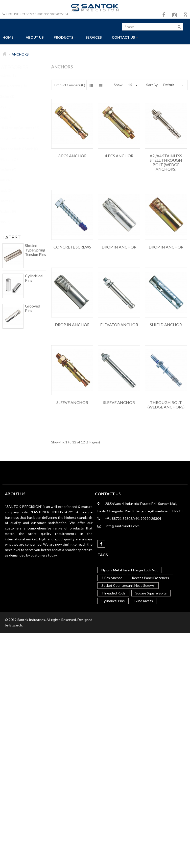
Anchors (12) (12, 75)
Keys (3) (9, 107)
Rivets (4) (10, 117)
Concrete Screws (72, 247)
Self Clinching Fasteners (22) (23, 128)
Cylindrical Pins (34, 278)
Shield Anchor (166, 325)
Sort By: (152, 85)
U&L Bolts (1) (12, 159)
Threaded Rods (113, 593)
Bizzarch (16, 625)
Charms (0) (11, 201)
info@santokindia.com (123, 526)
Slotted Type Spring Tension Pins (36, 250)
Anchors (20, 54)
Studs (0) (9, 190)
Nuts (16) (10, 180)
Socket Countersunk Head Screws (128, 585)
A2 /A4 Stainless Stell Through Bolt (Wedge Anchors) (166, 162)
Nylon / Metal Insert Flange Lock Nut (130, 570)
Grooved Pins (33, 308)
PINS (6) (9, 222)
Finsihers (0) (12, 170)
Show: (119, 85)
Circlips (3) (11, 96)
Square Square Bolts (151, 593)
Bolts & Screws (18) (17, 86)
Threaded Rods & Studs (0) (23, 149)
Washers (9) (12, 212)
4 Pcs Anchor (119, 156)
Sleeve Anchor (72, 403)
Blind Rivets (144, 601)
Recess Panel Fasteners (150, 578)
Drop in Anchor (119, 247)
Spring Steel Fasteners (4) (21, 138)
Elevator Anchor (119, 325)
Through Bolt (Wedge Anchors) (166, 405)
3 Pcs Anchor (72, 156)
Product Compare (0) (70, 85)
